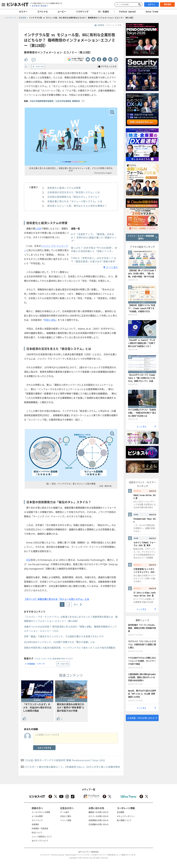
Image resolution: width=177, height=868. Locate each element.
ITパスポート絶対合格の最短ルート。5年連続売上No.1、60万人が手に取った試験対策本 (72, 767)
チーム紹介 (65, 812)
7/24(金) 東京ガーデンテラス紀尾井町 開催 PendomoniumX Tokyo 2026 (65, 760)
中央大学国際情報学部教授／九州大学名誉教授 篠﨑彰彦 (55, 101)
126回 (38, 228)
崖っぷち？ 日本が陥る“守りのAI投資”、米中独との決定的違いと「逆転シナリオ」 (94, 249)
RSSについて (37, 832)
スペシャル (43, 12)
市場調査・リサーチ (36, 664)
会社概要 (120, 812)
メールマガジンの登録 (41, 812)
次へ (76, 604)
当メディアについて (40, 841)
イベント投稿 (66, 820)
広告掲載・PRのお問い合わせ (141, 718)
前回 (28, 560)
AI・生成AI (104, 12)
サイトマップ (37, 820)
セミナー (23, 12)
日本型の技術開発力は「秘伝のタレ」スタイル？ (74, 197)
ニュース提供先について (42, 836)
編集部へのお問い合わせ (99, 812)
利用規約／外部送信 (40, 828)
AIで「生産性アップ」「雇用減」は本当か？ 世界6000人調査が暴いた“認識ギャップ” (94, 237)
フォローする (40, 66)
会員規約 (35, 824)
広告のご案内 (66, 816)
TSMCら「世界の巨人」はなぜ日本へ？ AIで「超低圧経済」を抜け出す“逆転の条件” (94, 260)
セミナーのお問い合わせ (99, 816)
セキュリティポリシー (126, 816)
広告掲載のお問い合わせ (99, 824)
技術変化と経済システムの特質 (64, 188)
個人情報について (124, 820)
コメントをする (44, 748)
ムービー (62, 12)
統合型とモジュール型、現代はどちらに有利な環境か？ (77, 206)
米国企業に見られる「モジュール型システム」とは (75, 201)
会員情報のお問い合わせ (99, 820)
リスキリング (82, 12)
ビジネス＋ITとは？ (40, 6)
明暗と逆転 (50, 320)
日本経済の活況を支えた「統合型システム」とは (74, 192)
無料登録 (167, 4)
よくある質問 (37, 816)
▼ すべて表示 (111, 267)
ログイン (152, 4)
